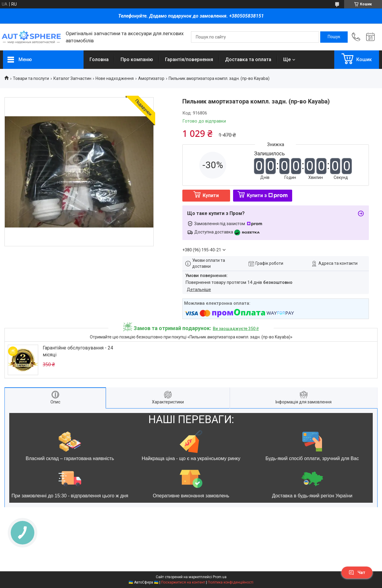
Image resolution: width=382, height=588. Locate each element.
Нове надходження (115, 78)
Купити (211, 195)
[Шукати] (334, 37)
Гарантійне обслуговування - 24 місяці (78, 351)
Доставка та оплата (248, 59)
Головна (99, 59)
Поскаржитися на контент (183, 582)
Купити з (267, 195)
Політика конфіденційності (231, 582)
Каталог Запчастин (72, 78)
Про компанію (137, 59)
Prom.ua (220, 577)
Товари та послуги (31, 78)
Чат (357, 572)
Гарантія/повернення (189, 59)
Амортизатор (151, 78)
